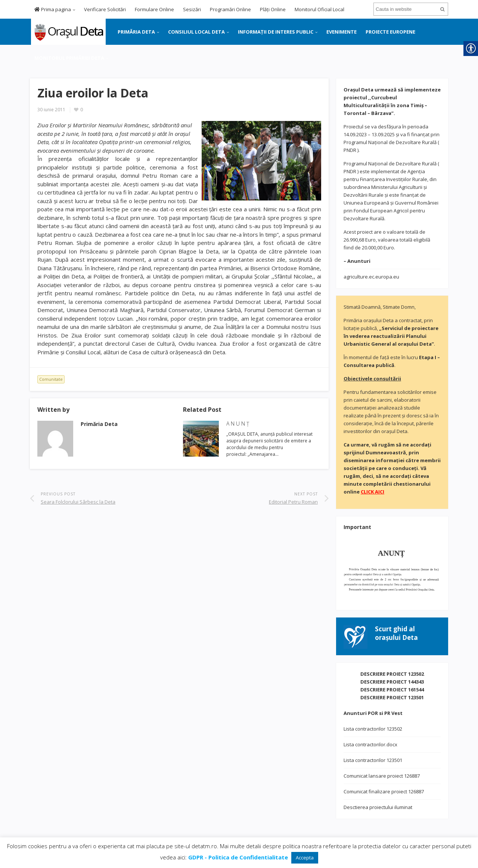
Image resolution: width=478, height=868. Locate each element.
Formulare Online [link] (154, 9)
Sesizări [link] (192, 9)
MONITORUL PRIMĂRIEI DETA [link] (69, 58)
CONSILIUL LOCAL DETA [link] (196, 32)
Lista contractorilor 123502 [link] (373, 729)
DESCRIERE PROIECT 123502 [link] (392, 674)
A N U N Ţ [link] (238, 424)
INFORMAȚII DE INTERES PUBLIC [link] (276, 32)
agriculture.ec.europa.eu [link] (371, 277)
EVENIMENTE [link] (342, 32)
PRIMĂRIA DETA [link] (136, 32)
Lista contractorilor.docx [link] (370, 744)
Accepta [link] (305, 858)
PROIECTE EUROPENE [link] (390, 32)
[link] (68, 31)
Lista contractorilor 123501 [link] (373, 760)
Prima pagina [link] (53, 9)
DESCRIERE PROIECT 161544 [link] (392, 690)
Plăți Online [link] (273, 9)
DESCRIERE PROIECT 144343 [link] (392, 682)
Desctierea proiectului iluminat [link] (378, 807)
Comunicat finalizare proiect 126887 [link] (384, 791)
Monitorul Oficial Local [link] (319, 9)
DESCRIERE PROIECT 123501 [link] (392, 697)
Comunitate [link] (51, 379)
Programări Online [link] (230, 9)
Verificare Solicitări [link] (105, 9)
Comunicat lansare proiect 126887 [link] (382, 776)
